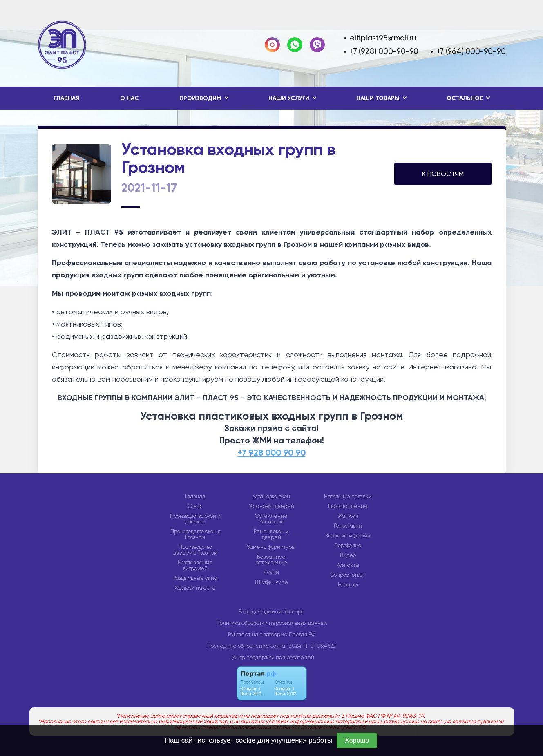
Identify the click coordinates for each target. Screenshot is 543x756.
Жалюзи (348, 516)
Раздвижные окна (195, 578)
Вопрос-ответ (348, 575)
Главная (67, 98)
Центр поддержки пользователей (272, 657)
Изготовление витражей (195, 566)
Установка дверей (271, 506)
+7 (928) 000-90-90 (384, 51)
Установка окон (271, 497)
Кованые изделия (348, 536)
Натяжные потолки (348, 497)
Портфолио (348, 546)
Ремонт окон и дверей (271, 535)
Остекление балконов (271, 519)
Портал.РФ (302, 634)
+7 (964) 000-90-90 (471, 51)
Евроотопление (348, 506)
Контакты (348, 565)
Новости (348, 585)
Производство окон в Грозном (195, 535)
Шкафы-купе (271, 582)
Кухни (271, 573)
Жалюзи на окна (195, 588)
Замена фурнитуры (271, 547)
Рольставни (348, 526)
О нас (130, 98)
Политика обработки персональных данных (272, 623)
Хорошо (357, 740)
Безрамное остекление (271, 560)
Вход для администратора (271, 612)
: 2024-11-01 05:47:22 (311, 646)
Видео (348, 555)
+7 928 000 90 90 (272, 453)
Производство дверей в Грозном (195, 550)
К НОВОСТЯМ (443, 174)
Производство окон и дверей (195, 519)
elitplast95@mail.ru (383, 38)
